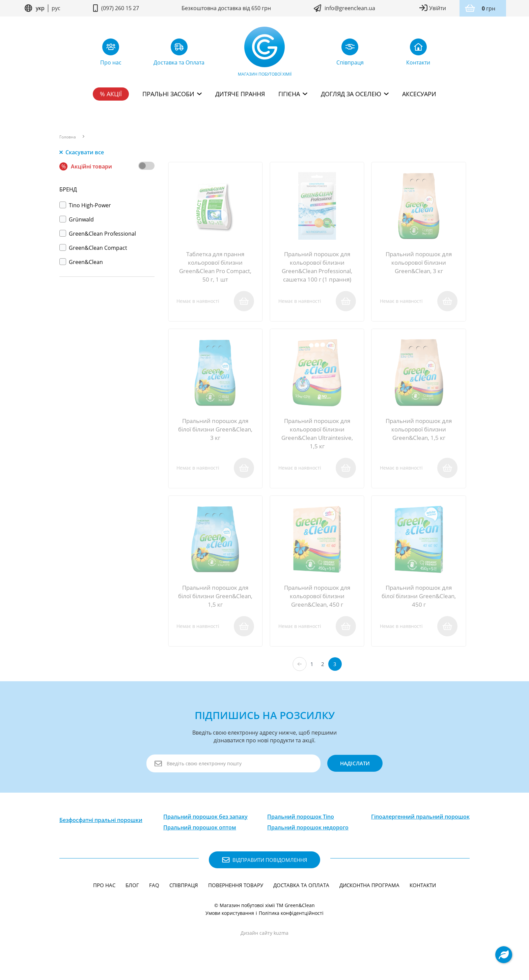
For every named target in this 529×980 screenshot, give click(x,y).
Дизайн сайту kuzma (264, 943)
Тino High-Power (85, 205)
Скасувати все (82, 152)
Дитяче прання (240, 94)
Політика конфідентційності (291, 923)
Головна (68, 137)
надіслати (352, 773)
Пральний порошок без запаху (205, 827)
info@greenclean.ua (350, 8)
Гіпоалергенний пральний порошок (420, 827)
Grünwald (77, 219)
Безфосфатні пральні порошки (101, 830)
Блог (132, 895)
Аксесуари (419, 94)
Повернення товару (236, 895)
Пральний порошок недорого (308, 838)
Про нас (104, 895)
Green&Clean (81, 262)
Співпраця (184, 895)
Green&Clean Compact (93, 248)
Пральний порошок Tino (301, 827)
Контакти (423, 895)
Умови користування (230, 923)
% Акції (111, 94)
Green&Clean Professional (98, 234)
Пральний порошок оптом (200, 838)
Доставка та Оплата (301, 895)
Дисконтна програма (369, 895)
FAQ (154, 895)
